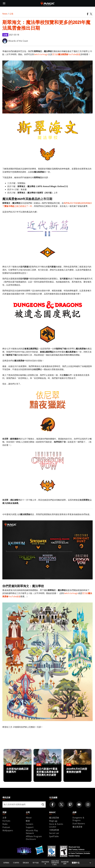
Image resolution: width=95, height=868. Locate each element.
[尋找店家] (43, 805)
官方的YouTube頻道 (66, 54)
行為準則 (16, 863)
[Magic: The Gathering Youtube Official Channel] (79, 805)
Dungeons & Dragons (78, 819)
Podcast (6, 827)
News (5, 14)
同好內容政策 (45, 863)
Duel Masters (79, 824)
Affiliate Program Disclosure (34, 838)
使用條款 (6, 863)
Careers (30, 824)
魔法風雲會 (54, 818)
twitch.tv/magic (41, 54)
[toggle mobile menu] (4, 3)
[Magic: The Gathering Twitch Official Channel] (70, 805)
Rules (5, 824)
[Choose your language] (82, 863)
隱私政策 (26, 863)
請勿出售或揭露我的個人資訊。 (55, 863)
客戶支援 (36, 863)
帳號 (28, 821)
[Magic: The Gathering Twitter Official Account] (61, 805)
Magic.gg (53, 821)
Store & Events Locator (56, 825)
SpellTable (54, 836)
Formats (6, 821)
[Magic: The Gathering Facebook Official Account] (52, 805)
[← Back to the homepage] (48, 3)
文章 (4, 818)
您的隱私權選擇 (65, 863)
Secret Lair (54, 833)
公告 (11, 14)
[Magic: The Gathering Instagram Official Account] (88, 805)
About (29, 818)
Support (30, 827)
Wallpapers (8, 830)
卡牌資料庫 (54, 830)
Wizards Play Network (32, 832)
